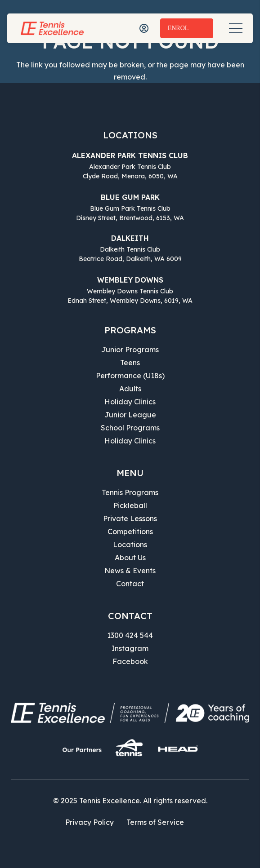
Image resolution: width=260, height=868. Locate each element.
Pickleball (130, 505)
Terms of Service (155, 822)
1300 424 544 (130, 635)
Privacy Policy (90, 822)
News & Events (130, 571)
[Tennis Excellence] (52, 28)
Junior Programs (130, 350)
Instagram (130, 648)
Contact (130, 584)
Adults (130, 389)
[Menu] (236, 28)
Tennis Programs (130, 492)
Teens (130, 363)
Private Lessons (130, 518)
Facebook (130, 661)
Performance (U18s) (130, 376)
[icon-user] (144, 28)
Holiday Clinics (130, 402)
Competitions (130, 531)
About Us (130, 558)
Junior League (130, 415)
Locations (130, 545)
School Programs (130, 428)
